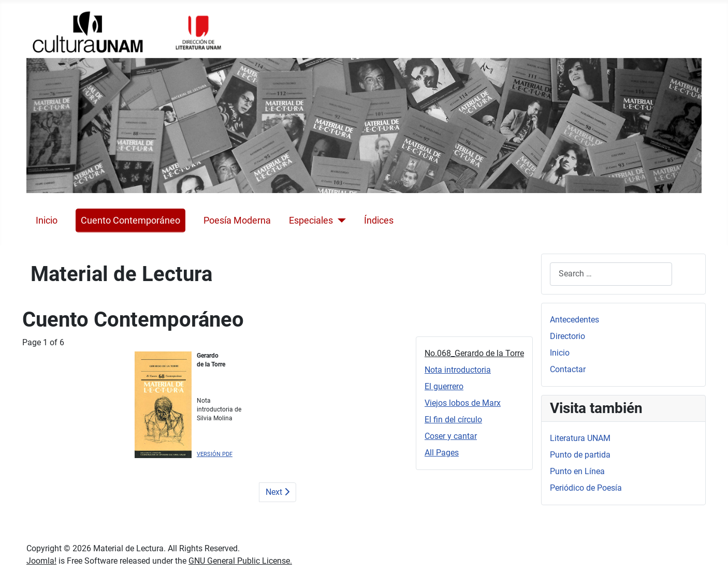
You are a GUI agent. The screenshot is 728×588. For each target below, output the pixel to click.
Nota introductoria (458, 370)
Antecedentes (574, 320)
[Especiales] (339, 220)
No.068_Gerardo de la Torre (474, 353)
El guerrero (444, 386)
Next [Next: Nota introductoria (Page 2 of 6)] (278, 492)
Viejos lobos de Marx (463, 403)
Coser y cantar (451, 436)
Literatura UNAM (580, 438)
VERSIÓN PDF (215, 454)
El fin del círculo (453, 420)
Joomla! (41, 561)
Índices (379, 220)
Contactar (568, 369)
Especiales (311, 220)
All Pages (442, 453)
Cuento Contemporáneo (130, 220)
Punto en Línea (577, 471)
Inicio (47, 220)
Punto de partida (580, 455)
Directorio (567, 336)
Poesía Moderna (237, 220)
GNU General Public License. (240, 561)
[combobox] (611, 274)
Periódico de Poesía (586, 488)
